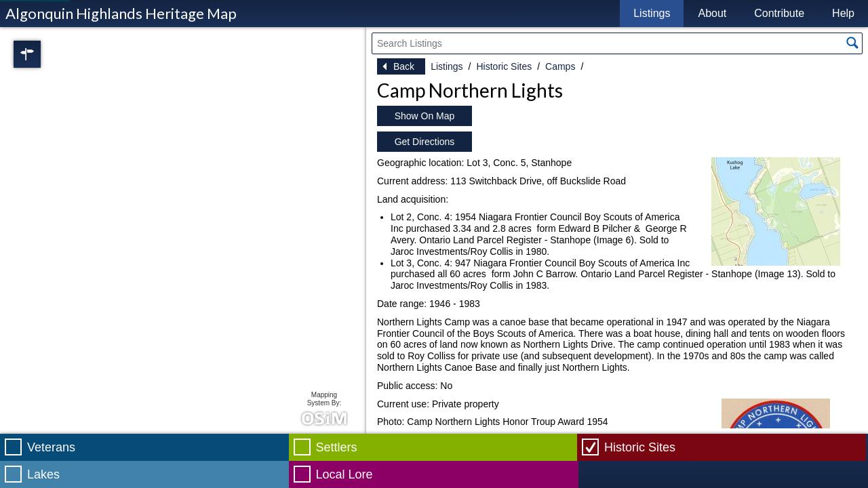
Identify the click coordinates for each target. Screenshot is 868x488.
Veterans (51, 447)
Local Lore (344, 474)
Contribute (779, 13)
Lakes (43, 474)
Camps (560, 66)
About (712, 13)
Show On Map (425, 116)
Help (843, 13)
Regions (46, 54)
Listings (652, 13)
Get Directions (425, 142)
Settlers (337, 447)
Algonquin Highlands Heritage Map (121, 13)
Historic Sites (504, 66)
